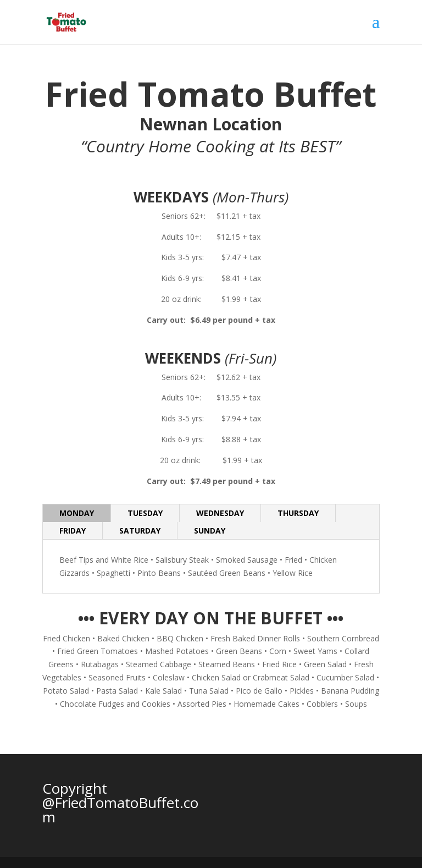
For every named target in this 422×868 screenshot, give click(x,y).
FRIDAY (73, 531)
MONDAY (77, 513)
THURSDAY (298, 513)
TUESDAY (145, 513)
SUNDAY (210, 531)
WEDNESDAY (220, 513)
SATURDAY (140, 531)
